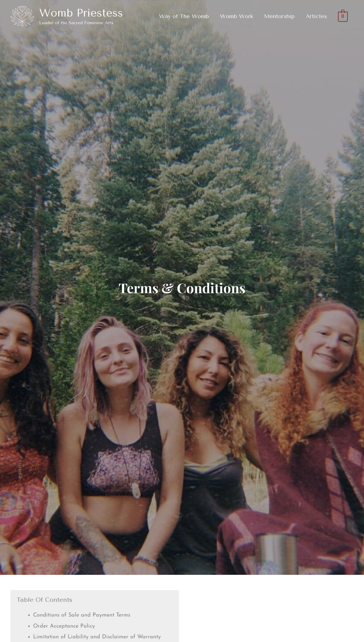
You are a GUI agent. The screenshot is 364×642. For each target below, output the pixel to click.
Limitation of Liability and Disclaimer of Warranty (97, 637)
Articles (316, 16)
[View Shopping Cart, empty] (343, 16)
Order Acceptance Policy (64, 626)
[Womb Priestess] (22, 16)
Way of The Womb (184, 16)
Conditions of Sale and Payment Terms (82, 615)
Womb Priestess (81, 13)
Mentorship (279, 16)
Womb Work (237, 16)
